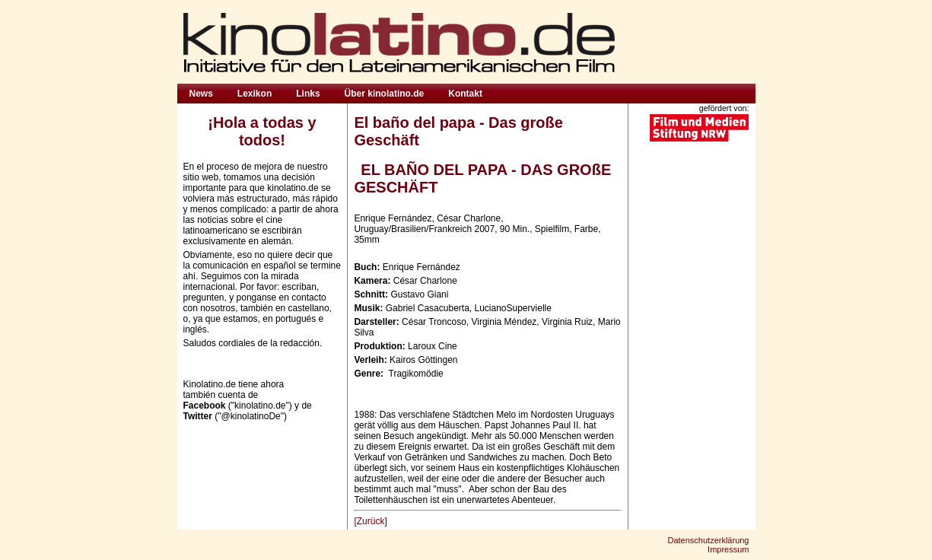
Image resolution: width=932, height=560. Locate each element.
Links (308, 94)
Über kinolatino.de (385, 94)
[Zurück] (370, 521)
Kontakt (465, 94)
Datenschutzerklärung (708, 540)
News (201, 94)
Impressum (728, 549)
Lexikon (254, 94)
